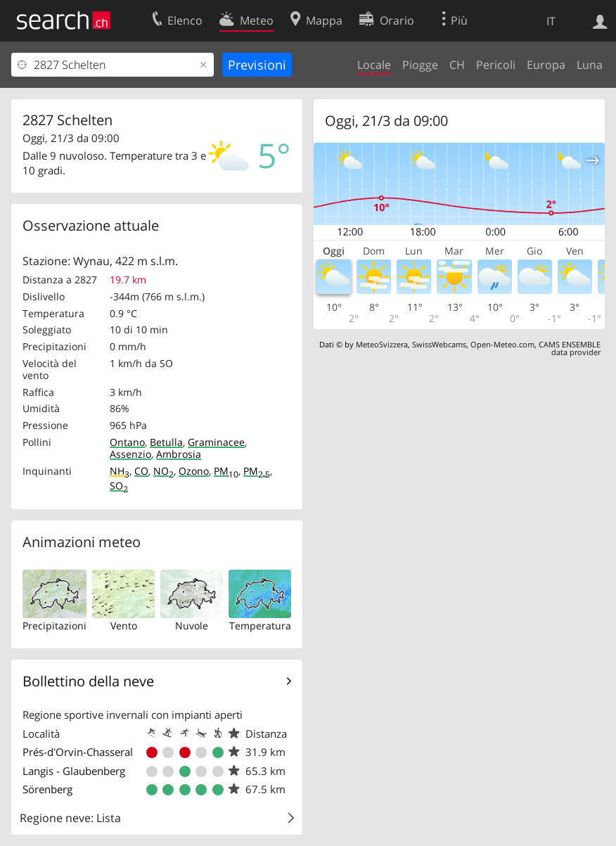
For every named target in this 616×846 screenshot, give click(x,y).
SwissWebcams (439, 344)
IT (551, 21)
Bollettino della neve (88, 681)
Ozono (194, 471)
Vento (124, 626)
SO (119, 486)
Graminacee (216, 442)
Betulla (166, 442)
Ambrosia (179, 454)
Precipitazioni (54, 626)
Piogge (420, 65)
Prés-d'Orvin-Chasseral (78, 752)
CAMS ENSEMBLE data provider (570, 348)
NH (120, 471)
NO (163, 471)
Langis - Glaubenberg (74, 771)
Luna (590, 65)
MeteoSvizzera (382, 344)
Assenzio (130, 454)
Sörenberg (47, 789)
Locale (374, 65)
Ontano (127, 442)
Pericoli (496, 65)
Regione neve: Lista (70, 818)
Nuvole (192, 626)
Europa (546, 65)
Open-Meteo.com (502, 344)
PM (226, 471)
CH (457, 65)
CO (141, 471)
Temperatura (260, 626)
